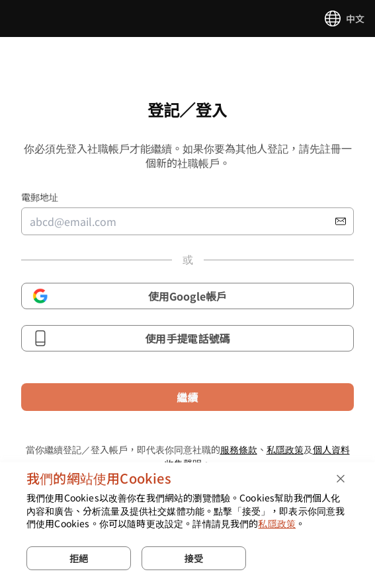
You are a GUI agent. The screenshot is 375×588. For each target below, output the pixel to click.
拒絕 (79, 558)
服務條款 (239, 449)
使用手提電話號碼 (131, 338)
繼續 (187, 397)
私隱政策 (285, 449)
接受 (194, 558)
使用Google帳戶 (130, 296)
